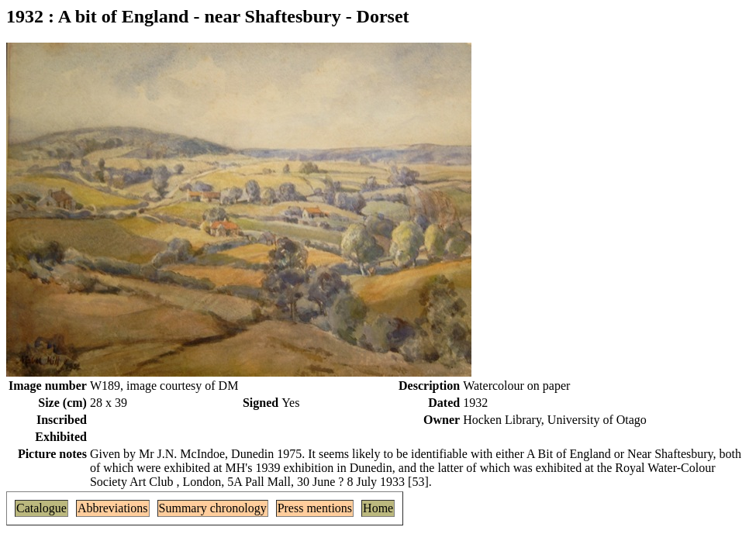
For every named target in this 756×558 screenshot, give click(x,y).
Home (378, 508)
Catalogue (41, 508)
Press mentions (315, 508)
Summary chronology (213, 508)
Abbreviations (113, 508)
